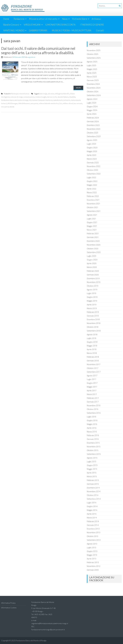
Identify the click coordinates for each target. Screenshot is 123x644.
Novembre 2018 (94, 323)
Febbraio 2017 (93, 398)
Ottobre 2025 (93, 54)
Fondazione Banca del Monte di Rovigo (31, 641)
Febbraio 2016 (93, 435)
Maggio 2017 (92, 387)
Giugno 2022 (92, 181)
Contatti (100, 30)
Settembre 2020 (94, 252)
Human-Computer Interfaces (42, 100)
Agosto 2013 (92, 544)
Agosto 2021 (92, 215)
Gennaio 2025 (93, 80)
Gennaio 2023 (93, 163)
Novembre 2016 (94, 405)
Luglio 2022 (92, 177)
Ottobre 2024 (93, 92)
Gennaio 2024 (93, 121)
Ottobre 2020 (93, 248)
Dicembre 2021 (93, 200)
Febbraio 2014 (93, 521)
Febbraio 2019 (93, 312)
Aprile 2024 (92, 114)
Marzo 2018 (92, 353)
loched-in (67, 100)
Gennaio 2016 (93, 439)
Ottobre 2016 (93, 409)
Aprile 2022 (92, 189)
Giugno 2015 (92, 465)
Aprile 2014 (92, 514)
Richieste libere (80, 19)
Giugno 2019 (92, 297)
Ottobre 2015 (93, 450)
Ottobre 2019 (93, 286)
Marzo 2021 (92, 230)
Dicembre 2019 (93, 278)
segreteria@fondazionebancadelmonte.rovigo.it (50, 623)
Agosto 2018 (92, 334)
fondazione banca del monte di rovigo (15, 100)
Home (6, 19)
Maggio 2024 (92, 110)
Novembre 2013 (94, 532)
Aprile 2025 (92, 73)
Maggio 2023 (92, 151)
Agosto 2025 (92, 62)
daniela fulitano (63, 97)
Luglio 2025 (92, 65)
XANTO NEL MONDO (14, 30)
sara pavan (34, 103)
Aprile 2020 (92, 263)
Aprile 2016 (92, 428)
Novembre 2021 (94, 204)
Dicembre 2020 (93, 241)
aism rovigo (43, 94)
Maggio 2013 (92, 555)
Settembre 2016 (94, 413)
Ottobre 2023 (93, 133)
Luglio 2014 (92, 503)
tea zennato (78, 103)
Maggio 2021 (92, 226)
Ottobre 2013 (93, 536)
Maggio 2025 (92, 69)
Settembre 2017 (94, 372)
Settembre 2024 (94, 95)
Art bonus (96, 19)
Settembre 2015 (94, 454)
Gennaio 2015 (93, 484)
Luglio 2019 (92, 293)
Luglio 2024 (92, 103)
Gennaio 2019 (93, 316)
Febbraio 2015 (93, 480)
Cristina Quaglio (41, 97)
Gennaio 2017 (93, 402)
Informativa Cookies (9, 608)
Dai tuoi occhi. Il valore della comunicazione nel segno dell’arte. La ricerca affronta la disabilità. (38, 51)
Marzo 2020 (92, 267)
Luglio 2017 (92, 379)
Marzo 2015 (92, 476)
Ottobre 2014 (93, 495)
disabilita (72, 97)
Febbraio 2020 (93, 271)
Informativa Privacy (8, 603)
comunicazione (29, 97)
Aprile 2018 (92, 349)
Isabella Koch (58, 100)
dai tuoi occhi (52, 97)
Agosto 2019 (92, 290)
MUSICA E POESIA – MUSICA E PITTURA (72, 30)
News (65, 19)
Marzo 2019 (92, 308)
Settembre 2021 (94, 211)
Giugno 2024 (92, 106)
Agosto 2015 (92, 458)
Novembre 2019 (94, 282)
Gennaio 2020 (93, 275)
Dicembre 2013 (93, 529)
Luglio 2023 (92, 144)
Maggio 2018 (92, 346)
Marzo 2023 (92, 159)
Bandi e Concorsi (11, 25)
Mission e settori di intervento (43, 19)
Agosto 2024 (92, 99)
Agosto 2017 (92, 376)
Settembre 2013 (94, 540)
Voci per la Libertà (8, 107)
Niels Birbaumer (24, 103)
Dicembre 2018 (93, 319)
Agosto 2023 (92, 140)
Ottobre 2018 (93, 327)
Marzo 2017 (92, 394)
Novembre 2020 (94, 245)
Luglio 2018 (92, 338)
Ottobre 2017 (93, 368)
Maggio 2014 (92, 510)
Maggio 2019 (92, 301)
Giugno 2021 (92, 222)
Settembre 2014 (94, 499)
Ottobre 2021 (93, 207)
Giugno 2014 (92, 506)
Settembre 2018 (94, 331)
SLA (61, 103)
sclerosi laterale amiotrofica (49, 103)
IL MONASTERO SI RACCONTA (60, 25)
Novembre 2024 (94, 88)
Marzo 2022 (92, 192)
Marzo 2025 (92, 77)
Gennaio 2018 (93, 361)
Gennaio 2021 (93, 237)
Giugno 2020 (92, 260)
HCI (30, 100)
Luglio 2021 (92, 219)
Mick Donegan (13, 103)
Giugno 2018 (92, 342)
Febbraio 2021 (93, 234)
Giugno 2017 (92, 383)
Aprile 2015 (92, 473)
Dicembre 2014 (93, 488)
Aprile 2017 (92, 390)
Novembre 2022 (94, 166)
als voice (51, 94)
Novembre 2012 (94, 566)
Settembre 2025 (94, 58)
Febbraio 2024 (93, 118)
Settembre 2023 (94, 136)
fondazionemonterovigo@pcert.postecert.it (48, 630)
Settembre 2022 (94, 174)
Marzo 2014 (92, 518)
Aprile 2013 (92, 559)
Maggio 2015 (92, 469)
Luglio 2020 (92, 256)
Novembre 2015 (94, 447)
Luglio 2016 (92, 417)
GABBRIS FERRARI (38, 30)
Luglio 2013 (92, 547)
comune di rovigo (17, 97)
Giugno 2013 (92, 551)
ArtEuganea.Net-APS (62, 94)
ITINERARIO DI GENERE (92, 25)
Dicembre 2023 (93, 125)
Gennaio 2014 (93, 525)
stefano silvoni (68, 103)
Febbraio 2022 (93, 196)
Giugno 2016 (92, 420)
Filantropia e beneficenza (20, 94)
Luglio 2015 (92, 461)
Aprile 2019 (92, 305)
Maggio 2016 (92, 424)
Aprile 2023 (92, 155)
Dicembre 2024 (93, 84)
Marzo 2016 (92, 432)
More (78, 88)
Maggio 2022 (92, 185)
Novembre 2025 (94, 50)
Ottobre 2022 (93, 170)
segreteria (31, 57)
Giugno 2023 (92, 148)
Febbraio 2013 (93, 562)
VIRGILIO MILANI (32, 25)
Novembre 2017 (94, 364)
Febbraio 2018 (93, 357)
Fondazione (19, 19)
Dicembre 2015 (93, 443)
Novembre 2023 (94, 129)
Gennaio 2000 (93, 570)
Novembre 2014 (94, 491)
